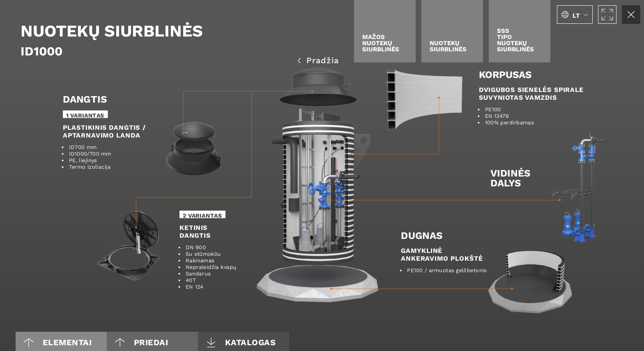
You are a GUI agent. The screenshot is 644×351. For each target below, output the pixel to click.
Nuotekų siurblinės (448, 46)
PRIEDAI (141, 342)
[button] (575, 15)
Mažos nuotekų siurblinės (381, 43)
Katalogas (241, 342)
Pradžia (318, 60)
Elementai (58, 342)
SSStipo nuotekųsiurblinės (515, 40)
